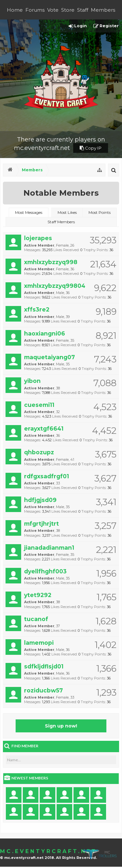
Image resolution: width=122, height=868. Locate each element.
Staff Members (61, 222)
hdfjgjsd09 (40, 500)
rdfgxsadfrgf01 (47, 476)
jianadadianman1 (49, 548)
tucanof (36, 619)
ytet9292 (38, 595)
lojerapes (38, 238)
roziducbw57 (43, 690)
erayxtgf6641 (44, 428)
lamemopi (39, 643)
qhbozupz (39, 452)
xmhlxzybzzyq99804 (55, 286)
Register (106, 26)
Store (68, 10)
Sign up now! (61, 726)
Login (78, 26)
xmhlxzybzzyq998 (51, 262)
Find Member (25, 746)
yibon (32, 381)
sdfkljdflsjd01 (44, 666)
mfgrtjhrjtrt (41, 524)
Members (103, 10)
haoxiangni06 (45, 333)
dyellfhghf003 (45, 571)
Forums (35, 10)
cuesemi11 (39, 405)
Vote (53, 10)
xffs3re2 (37, 309)
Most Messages (29, 212)
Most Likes (67, 212)
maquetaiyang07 (49, 357)
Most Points (100, 212)
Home (15, 10)
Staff (83, 10)
